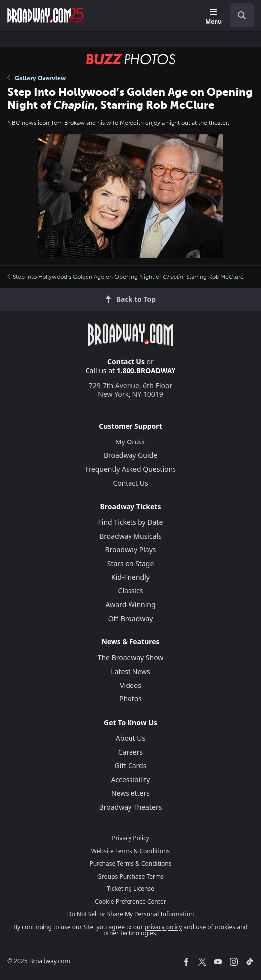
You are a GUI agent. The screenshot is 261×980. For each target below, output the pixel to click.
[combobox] (238, 15)
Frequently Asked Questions (130, 469)
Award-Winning (130, 605)
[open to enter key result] (242, 15)
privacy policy (163, 927)
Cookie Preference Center (130, 902)
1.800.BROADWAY (146, 370)
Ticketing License (130, 889)
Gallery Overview (37, 78)
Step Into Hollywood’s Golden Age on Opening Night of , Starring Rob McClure (126, 277)
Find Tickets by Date (131, 522)
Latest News (130, 671)
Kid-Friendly (130, 577)
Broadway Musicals (130, 536)
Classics (131, 591)
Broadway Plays (131, 550)
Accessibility (131, 779)
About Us (130, 738)
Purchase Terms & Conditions (130, 863)
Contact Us (126, 362)
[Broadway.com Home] (45, 15)
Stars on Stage (131, 563)
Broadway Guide (130, 455)
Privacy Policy (130, 838)
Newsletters (130, 793)
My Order (130, 442)
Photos (130, 699)
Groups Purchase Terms (130, 876)
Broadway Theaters (131, 807)
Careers (130, 752)
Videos (130, 685)
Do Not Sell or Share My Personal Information (131, 914)
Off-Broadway (131, 618)
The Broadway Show (131, 658)
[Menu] (214, 17)
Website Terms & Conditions (130, 851)
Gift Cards (131, 765)
